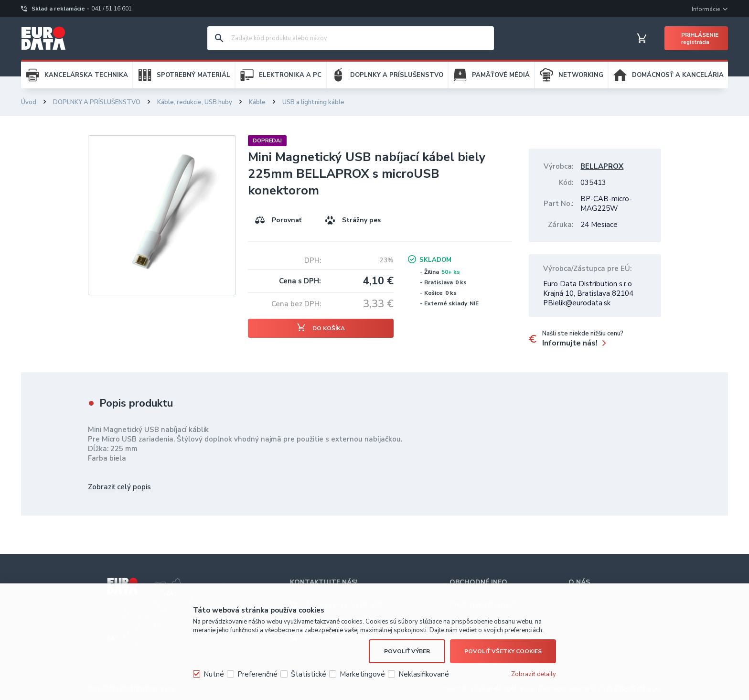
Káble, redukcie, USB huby (195, 102)
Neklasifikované (424, 674)
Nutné (214, 674)
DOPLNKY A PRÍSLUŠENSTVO (397, 75)
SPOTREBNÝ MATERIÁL (193, 75)
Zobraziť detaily (534, 674)
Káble (257, 102)
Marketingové (362, 674)
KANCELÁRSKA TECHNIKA (86, 75)
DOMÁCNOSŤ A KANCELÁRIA (678, 75)
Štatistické (309, 674)
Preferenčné (257, 674)
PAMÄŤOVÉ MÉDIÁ (501, 75)
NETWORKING (581, 75)
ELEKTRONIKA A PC (290, 75)
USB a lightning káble (313, 102)
